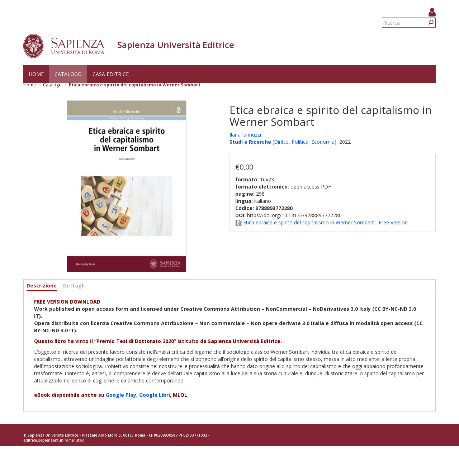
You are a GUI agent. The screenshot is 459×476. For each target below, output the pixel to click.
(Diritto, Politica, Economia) (304, 142)
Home (36, 74)
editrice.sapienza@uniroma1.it (54, 440)
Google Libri (155, 395)
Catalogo (68, 74)
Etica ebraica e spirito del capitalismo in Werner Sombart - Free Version (325, 222)
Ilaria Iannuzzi (245, 135)
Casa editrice (111, 74)
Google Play (121, 395)
